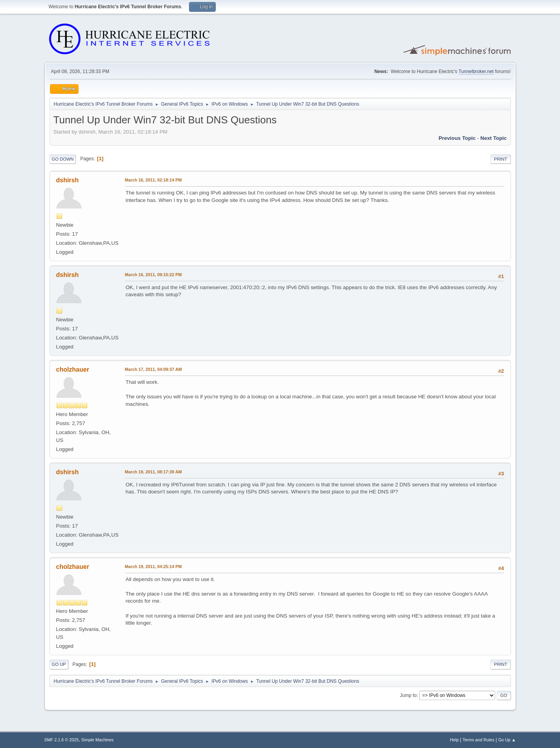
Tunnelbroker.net (476, 71)
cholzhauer (73, 369)
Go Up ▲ (507, 740)
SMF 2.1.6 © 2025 (62, 740)
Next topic (493, 138)
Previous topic (457, 138)
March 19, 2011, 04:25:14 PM (153, 566)
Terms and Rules (478, 740)
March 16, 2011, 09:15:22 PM (153, 275)
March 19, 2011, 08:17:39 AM (153, 472)
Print (501, 159)
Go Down (63, 159)
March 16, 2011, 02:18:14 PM (153, 180)
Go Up (59, 664)
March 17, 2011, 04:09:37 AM (153, 369)
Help (454, 740)
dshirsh (68, 180)
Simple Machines (97, 740)
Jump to (409, 695)
